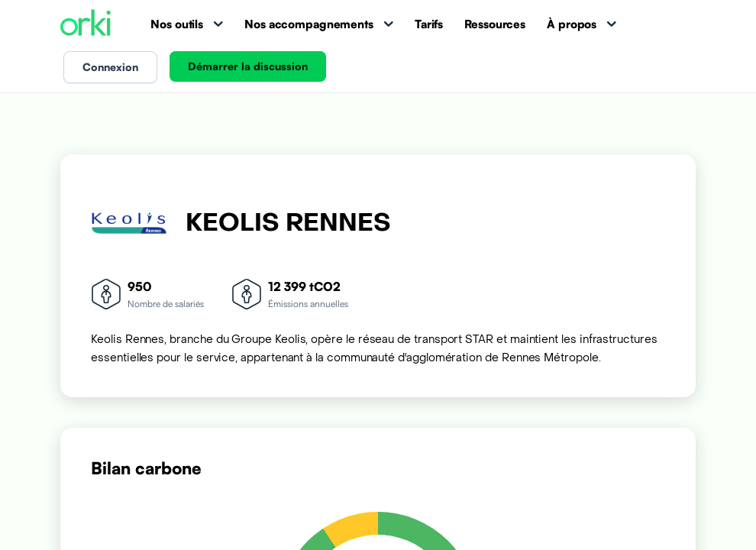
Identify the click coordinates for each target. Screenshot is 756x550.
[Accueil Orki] (86, 24)
